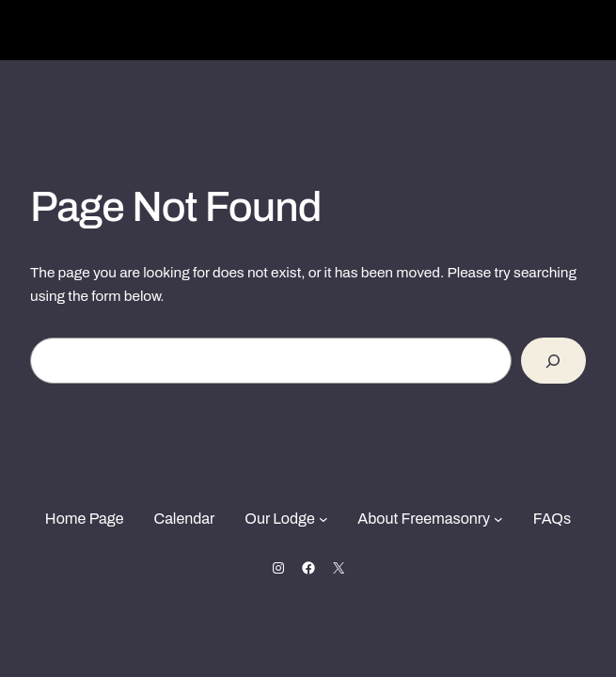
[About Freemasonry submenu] (498, 519)
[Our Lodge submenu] (324, 519)
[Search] (553, 361)
